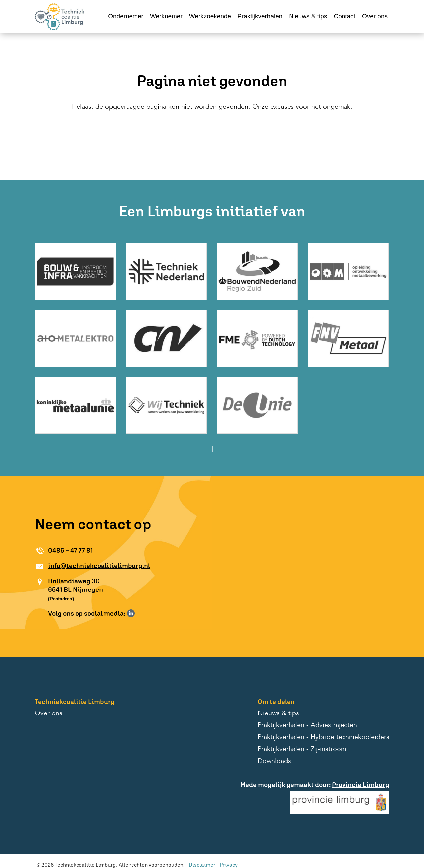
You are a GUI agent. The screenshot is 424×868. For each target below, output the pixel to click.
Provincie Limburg (361, 785)
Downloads (274, 761)
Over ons (375, 16)
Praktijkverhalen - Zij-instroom (302, 749)
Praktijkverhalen (260, 16)
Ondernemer (126, 16)
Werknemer (166, 16)
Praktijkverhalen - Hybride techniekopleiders (323, 737)
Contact (344, 16)
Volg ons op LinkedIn (131, 613)
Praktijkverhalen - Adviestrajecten (307, 725)
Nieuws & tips (308, 16)
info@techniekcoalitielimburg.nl (99, 565)
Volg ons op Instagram (140, 613)
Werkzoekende (210, 16)
